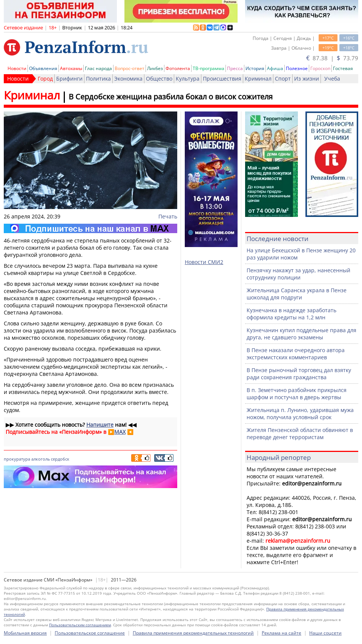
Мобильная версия (25, 633)
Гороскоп (320, 68)
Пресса (235, 68)
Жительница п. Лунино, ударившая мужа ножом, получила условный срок (300, 414)
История (255, 68)
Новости (17, 68)
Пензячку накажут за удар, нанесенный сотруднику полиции (298, 274)
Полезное (297, 68)
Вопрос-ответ (130, 68)
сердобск (60, 459)
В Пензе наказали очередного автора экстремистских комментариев (296, 354)
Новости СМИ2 (204, 262)
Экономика (128, 79)
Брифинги (69, 79)
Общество (159, 79)
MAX (120, 432)
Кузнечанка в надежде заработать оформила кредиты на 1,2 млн (291, 314)
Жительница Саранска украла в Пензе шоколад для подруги (297, 294)
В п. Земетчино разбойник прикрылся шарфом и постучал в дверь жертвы (297, 394)
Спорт (283, 79)
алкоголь (41, 459)
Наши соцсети (325, 633)
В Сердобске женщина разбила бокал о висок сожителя (171, 97)
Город (45, 79)
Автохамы (71, 68)
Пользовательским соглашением (80, 625)
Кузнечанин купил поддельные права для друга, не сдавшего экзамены (301, 334)
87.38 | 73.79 (332, 58)
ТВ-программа (209, 68)
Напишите (100, 425)
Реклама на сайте (281, 633)
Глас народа (98, 68)
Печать (168, 216)
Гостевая (343, 68)
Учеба (332, 79)
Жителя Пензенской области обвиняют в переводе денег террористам (300, 433)
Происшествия (222, 79)
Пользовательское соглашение (90, 633)
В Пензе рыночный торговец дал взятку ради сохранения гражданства (299, 374)
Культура (188, 79)
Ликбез (155, 68)
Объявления (43, 68)
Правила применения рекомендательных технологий (193, 633)
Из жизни (307, 79)
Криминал (258, 79)
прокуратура (17, 459)
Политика (98, 79)
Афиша (275, 68)
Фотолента (178, 68)
